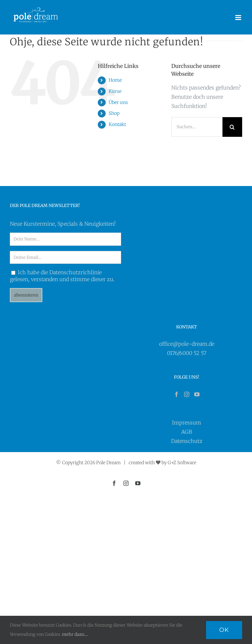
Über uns (118, 102)
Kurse (115, 91)
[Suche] (232, 127)
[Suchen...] (197, 127)
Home (115, 80)
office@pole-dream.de (187, 344)
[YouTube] (197, 394)
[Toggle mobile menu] (239, 18)
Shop (114, 113)
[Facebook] (177, 394)
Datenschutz (187, 441)
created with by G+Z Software (162, 463)
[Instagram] (187, 394)
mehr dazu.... (75, 634)
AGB (187, 432)
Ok (224, 630)
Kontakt (117, 124)
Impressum (187, 423)
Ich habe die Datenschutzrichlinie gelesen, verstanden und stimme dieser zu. (62, 276)
